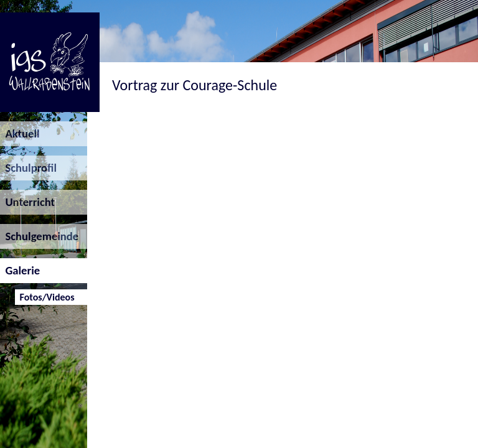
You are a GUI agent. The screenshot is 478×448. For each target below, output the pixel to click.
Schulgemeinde (39, 236)
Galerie (20, 270)
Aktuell (20, 133)
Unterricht (27, 202)
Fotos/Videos (45, 297)
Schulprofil (28, 168)
